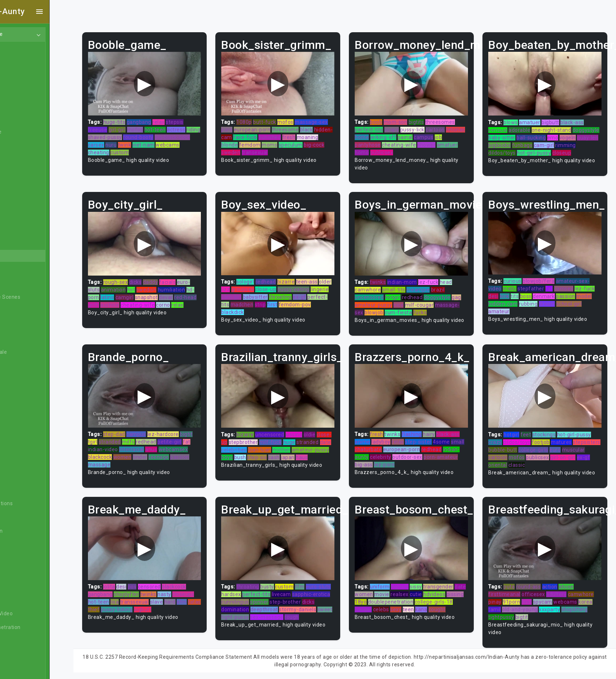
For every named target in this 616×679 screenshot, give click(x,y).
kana (452, 605)
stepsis (196, 119)
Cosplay (23, 545)
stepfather (536, 283)
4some (452, 441)
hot (152, 284)
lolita (130, 583)
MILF (19, 63)
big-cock (247, 150)
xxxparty (555, 605)
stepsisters (507, 448)
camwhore (378, 284)
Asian (20, 242)
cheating (119, 150)
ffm (315, 583)
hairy (439, 433)
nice (409, 299)
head (456, 276)
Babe (20, 256)
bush (294, 456)
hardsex (260, 590)
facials (188, 276)
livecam (310, 590)
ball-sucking (564, 135)
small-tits (404, 284)
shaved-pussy (141, 134)
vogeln (502, 142)
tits (520, 290)
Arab (20, 228)
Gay (18, 187)
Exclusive (25, 655)
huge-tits (135, 119)
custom (141, 150)
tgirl (113, 441)
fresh (323, 134)
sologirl (261, 276)
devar (187, 291)
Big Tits (23, 338)
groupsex (272, 284)
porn (243, 127)
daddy (171, 276)
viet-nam (177, 142)
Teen (20, 49)
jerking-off (414, 134)
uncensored (380, 292)
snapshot (167, 291)
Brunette (24, 435)
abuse (571, 583)
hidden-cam (252, 134)
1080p (260, 119)
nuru (144, 142)
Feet (19, 668)
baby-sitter (535, 135)
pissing (374, 598)
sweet (263, 613)
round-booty (174, 134)
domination (265, 605)
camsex (569, 283)
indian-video (124, 448)
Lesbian (23, 118)
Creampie (26, 558)
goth (128, 299)
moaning (248, 142)
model (589, 290)
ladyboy (391, 441)
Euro (19, 641)
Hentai (22, 159)
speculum (329, 142)
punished (304, 134)
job (469, 134)
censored (170, 583)
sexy (426, 605)
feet (531, 433)
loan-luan (311, 448)
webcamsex (194, 448)
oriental (526, 464)
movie (405, 590)
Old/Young (27, 104)
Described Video (33, 613)
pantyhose (378, 142)
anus (172, 448)
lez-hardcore (184, 433)
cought (374, 613)
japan (244, 464)
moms (308, 142)
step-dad (135, 433)
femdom (288, 142)
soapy (402, 127)
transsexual (155, 598)
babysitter (290, 291)
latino (128, 291)
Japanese (26, 146)
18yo (390, 598)
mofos (156, 127)
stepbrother (274, 441)
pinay (500, 598)
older (243, 284)
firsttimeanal (510, 590)
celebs (411, 605)
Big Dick (23, 324)
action (555, 583)
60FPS (21, 201)
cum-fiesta (409, 307)
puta (514, 583)
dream (552, 298)
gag (467, 292)
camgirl (145, 291)
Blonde (22, 366)
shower (437, 142)
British (21, 421)
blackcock (121, 456)
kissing (310, 433)
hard (191, 598)
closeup (589, 150)
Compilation (28, 531)
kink (510, 290)
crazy (501, 441)
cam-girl (589, 142)
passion (571, 290)
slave (177, 598)
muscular (505, 456)
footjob (546, 441)
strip (296, 299)
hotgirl (404, 292)
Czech (21, 600)
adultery (562, 590)
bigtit (207, 433)
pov (153, 583)
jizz (255, 284)
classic (545, 464)
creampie (429, 284)
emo (586, 135)
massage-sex (327, 119)
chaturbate (393, 448)
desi (499, 290)
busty (283, 583)
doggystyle (507, 135)
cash (328, 456)
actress (197, 127)
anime (373, 441)
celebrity (408, 456)
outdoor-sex (435, 456)
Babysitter (26, 269)
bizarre (302, 276)
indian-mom (413, 276)
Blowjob (23, 380)
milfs (149, 441)
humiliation (192, 284)
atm (203, 598)
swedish (167, 284)
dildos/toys (529, 150)
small (372, 448)
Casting (23, 476)
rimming (504, 150)
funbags (568, 142)
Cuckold (23, 572)
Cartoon (23, 462)
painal (436, 134)
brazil (448, 284)
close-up (295, 284)
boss (531, 290)
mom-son (406, 119)
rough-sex (136, 276)
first (308, 299)
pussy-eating (323, 284)
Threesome (28, 132)
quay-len (522, 142)
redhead (281, 276)
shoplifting (580, 605)
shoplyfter (147, 590)
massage (120, 464)
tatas (115, 605)
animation (134, 284)
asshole (144, 299)
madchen (278, 299)
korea (591, 598)
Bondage (24, 393)
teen (438, 605)
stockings (549, 433)
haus (258, 464)
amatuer (458, 142)
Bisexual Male (30, 352)
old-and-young (525, 605)
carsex (129, 142)
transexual (292, 150)
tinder (161, 456)
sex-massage (318, 613)
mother (333, 448)
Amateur (24, 214)
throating (315, 291)
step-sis (312, 456)
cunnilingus (269, 598)
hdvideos (457, 590)
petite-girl (191, 441)
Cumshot (25, 586)
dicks (156, 276)
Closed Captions (33, 503)
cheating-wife (410, 142)
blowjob (385, 307)
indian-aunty (381, 456)
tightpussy (507, 613)
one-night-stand (557, 127)
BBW (19, 283)
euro (589, 448)
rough (244, 621)
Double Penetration (37, 627)
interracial (153, 448)
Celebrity (24, 490)
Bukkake (24, 448)
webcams (201, 142)
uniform (390, 583)
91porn (517, 598)
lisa (136, 598)
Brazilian (24, 407)
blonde (268, 142)
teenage (180, 456)
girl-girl (138, 127)
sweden (268, 150)
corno (197, 299)
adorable (525, 127)
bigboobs (545, 142)
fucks (431, 307)
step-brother (320, 598)
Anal (19, 91)
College (23, 517)
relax (180, 119)
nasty (185, 590)
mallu (515, 283)
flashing (422, 433)
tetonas (375, 134)
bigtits (427, 119)
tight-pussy (286, 613)
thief (129, 605)
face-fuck (280, 134)
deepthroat (294, 605)
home (393, 134)
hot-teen (176, 127)
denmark (549, 290)
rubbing (533, 298)
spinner (294, 598)
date (266, 448)
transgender (449, 583)
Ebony (21, 77)
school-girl (574, 298)
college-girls (567, 448)
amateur (504, 306)
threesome (301, 127)
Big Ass (23, 311)
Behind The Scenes (37, 297)
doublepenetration (420, 598)
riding (115, 134)
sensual (503, 127)
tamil (500, 605)
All (17, 173)
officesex (539, 590)
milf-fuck (301, 441)
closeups (204, 590)
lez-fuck (439, 276)
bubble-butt (537, 448)
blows (516, 120)
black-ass (577, 120)
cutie (439, 590)
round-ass (534, 583)
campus (454, 134)
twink (158, 142)
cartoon (446, 127)
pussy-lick (423, 127)
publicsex (392, 150)
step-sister (429, 441)
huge (320, 441)
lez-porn (417, 464)
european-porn (268, 127)
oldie (325, 433)
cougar (394, 605)
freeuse (118, 127)
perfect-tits (379, 127)
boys (282, 456)
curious (518, 275)
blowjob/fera (544, 275)
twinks (388, 276)
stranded (130, 441)
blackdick (259, 306)
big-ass (397, 464)
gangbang (160, 119)
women (143, 456)
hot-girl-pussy (561, 150)
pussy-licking (152, 605)
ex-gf (335, 291)
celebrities (286, 448)
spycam (548, 598)
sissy (426, 583)
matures (567, 441)
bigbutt (556, 120)
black (322, 127)
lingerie (246, 291)
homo (372, 150)
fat (554, 283)
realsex (423, 590)
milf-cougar (430, 299)
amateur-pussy (384, 299)
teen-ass (322, 276)
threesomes (451, 119)
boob (387, 119)
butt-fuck (280, 119)
